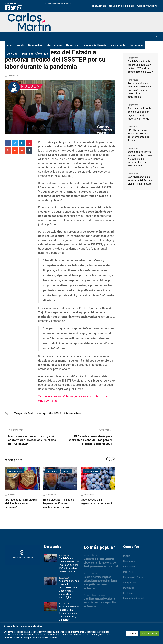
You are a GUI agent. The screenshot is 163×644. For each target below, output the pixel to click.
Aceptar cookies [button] (150, 633)
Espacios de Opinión (134, 577)
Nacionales (129, 561)
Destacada (53, 471)
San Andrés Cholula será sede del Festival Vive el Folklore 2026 (140, 180)
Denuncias (129, 588)
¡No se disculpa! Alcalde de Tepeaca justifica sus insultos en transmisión (58, 504)
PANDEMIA (55, 413)
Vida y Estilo (130, 582)
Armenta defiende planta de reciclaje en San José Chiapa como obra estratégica (140, 90)
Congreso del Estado (25, 413)
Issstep (42, 413)
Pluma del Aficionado (134, 598)
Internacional (130, 567)
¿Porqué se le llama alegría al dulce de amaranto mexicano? (21, 504)
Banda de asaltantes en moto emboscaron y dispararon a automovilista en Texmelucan (140, 159)
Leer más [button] (132, 633)
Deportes (128, 572)
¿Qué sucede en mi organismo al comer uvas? (96, 502)
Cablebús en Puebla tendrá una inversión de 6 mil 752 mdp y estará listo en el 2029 (140, 67)
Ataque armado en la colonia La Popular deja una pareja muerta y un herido (140, 114)
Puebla (67, 471)
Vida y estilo (15, 471)
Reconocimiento (73, 413)
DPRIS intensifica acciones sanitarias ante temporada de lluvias (139, 135)
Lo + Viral (128, 593)
